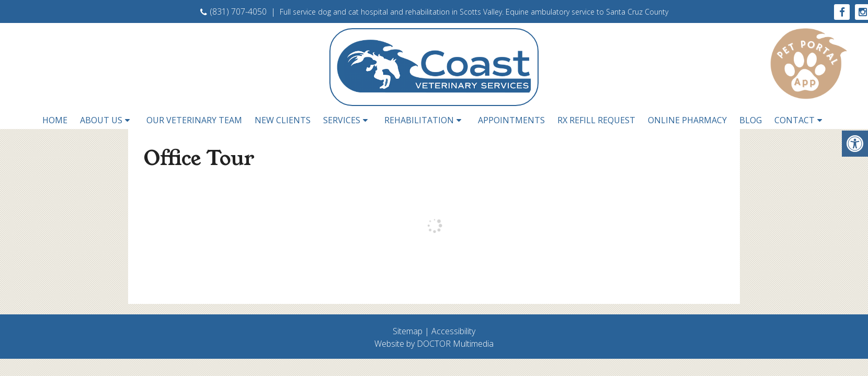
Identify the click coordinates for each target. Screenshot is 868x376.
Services (342, 120)
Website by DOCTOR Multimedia (434, 344)
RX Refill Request (596, 120)
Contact (795, 120)
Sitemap (408, 331)
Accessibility (453, 331)
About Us (101, 120)
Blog (751, 120)
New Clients (283, 120)
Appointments (511, 120)
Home (55, 120)
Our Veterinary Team (194, 120)
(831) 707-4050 (233, 11)
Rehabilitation (419, 120)
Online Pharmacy (687, 120)
